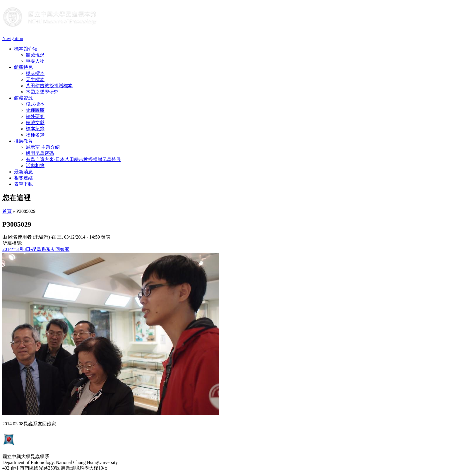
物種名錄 (35, 135)
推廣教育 (23, 141)
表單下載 (23, 184)
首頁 (7, 211)
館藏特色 (23, 67)
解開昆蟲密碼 (40, 153)
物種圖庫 (35, 110)
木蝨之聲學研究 (42, 92)
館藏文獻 (35, 123)
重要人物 (35, 61)
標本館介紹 (26, 49)
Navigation (13, 38)
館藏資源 (23, 98)
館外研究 (35, 116)
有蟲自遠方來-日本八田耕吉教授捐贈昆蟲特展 (73, 159)
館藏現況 (35, 55)
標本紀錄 (35, 129)
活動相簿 (35, 166)
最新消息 (23, 172)
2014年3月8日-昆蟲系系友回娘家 (36, 249)
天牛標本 (35, 79)
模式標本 (35, 73)
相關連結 (23, 178)
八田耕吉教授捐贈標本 (49, 86)
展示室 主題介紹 (43, 147)
